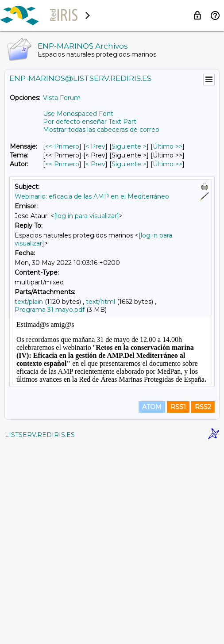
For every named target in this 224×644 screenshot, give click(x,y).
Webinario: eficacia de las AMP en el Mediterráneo (92, 196)
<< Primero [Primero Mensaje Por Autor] (62, 164)
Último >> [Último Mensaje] (168, 146)
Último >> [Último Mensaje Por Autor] (168, 164)
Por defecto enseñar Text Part (90, 122)
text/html (100, 302)
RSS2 (203, 605)
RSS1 (178, 605)
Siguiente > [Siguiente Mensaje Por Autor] (129, 164)
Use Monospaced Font (78, 114)
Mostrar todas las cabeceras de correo (101, 130)
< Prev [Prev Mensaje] (95, 146)
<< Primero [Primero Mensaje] (62, 146)
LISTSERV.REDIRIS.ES (40, 633)
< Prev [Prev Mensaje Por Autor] (95, 164)
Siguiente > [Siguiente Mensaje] (129, 146)
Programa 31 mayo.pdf (50, 310)
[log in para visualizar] (87, 216)
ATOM (152, 605)
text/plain (29, 302)
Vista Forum (62, 98)
